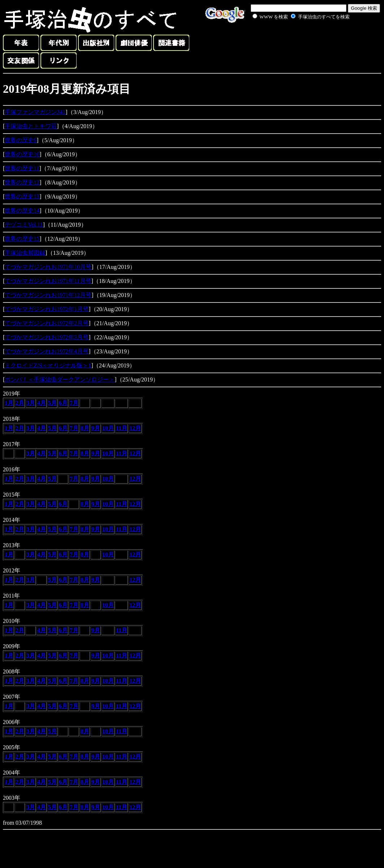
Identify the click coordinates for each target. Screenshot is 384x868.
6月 (63, 403)
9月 (96, 428)
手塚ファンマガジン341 (35, 112)
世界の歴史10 (22, 154)
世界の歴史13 (22, 197)
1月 (9, 403)
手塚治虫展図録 (25, 253)
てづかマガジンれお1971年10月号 (48, 267)
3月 (31, 403)
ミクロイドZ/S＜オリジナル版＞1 (48, 365)
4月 (42, 403)
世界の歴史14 (22, 211)
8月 (85, 428)
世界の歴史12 (22, 182)
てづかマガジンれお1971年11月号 (48, 281)
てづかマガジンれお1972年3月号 (47, 337)
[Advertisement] (293, 38)
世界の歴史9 (21, 140)
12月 (135, 428)
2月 (20, 403)
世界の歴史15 (22, 239)
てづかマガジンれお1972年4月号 (47, 351)
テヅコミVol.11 (24, 225)
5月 (52, 403)
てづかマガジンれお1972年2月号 (47, 323)
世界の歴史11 (22, 168)
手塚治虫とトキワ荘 (31, 126)
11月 (122, 428)
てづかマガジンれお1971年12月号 (48, 295)
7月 (74, 403)
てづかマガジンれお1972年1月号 (47, 309)
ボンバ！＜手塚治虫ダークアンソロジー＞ (60, 380)
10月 (108, 428)
